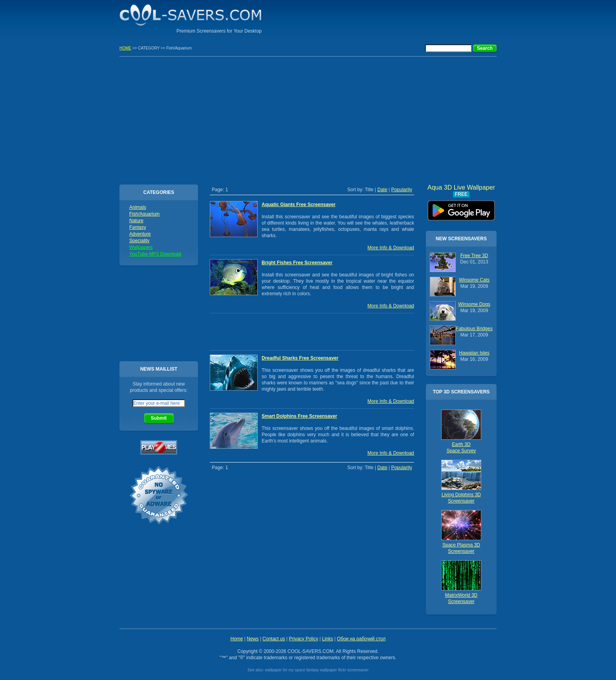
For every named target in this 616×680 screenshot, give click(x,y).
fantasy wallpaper (322, 670)
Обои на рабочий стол (361, 639)
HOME (125, 48)
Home (236, 639)
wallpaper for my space (285, 670)
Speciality (139, 241)
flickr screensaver (353, 670)
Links (328, 639)
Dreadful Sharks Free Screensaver (300, 358)
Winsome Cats (474, 280)
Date (382, 190)
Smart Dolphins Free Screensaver (299, 416)
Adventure (140, 234)
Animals (138, 207)
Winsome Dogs (474, 304)
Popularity (402, 190)
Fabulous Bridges (474, 329)
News (253, 639)
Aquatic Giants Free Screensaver (299, 205)
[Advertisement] (405, 18)
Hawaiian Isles (474, 353)
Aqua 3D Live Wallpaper (461, 208)
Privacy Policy (303, 639)
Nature (136, 221)
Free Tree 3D (474, 256)
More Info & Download (391, 248)
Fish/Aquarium (144, 214)
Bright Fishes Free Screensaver (297, 263)
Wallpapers (141, 247)
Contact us (274, 639)
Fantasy (138, 227)
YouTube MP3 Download (155, 254)
